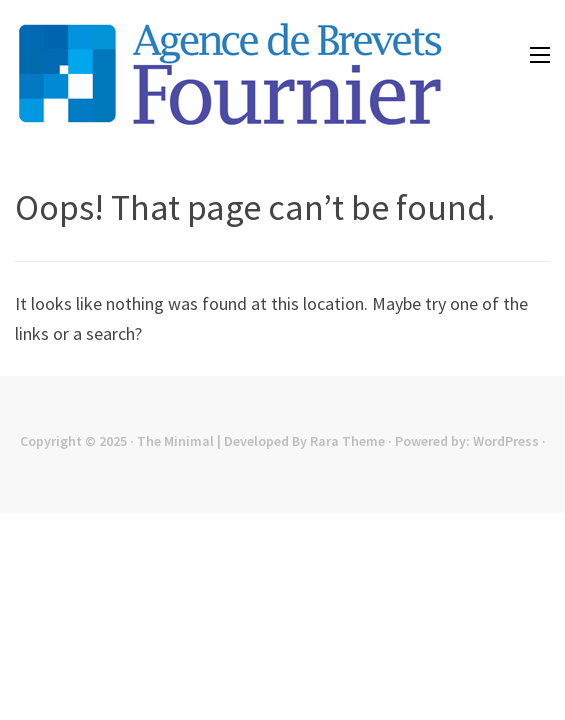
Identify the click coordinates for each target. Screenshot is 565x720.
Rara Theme (347, 441)
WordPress (506, 441)
